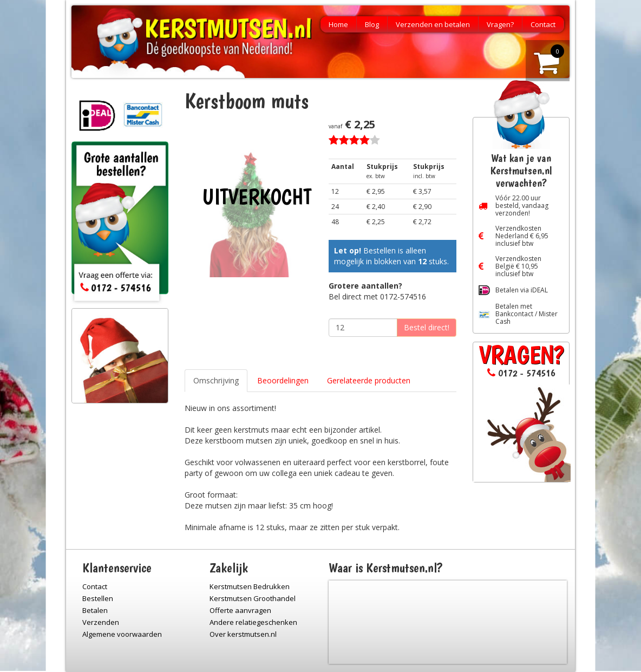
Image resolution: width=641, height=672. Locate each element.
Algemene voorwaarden (122, 634)
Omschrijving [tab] (216, 380)
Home (338, 24)
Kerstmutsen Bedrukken (250, 586)
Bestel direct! (427, 327)
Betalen (95, 610)
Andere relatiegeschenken (253, 622)
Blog (372, 24)
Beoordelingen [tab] (283, 380)
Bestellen (98, 598)
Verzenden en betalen (433, 24)
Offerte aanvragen (240, 610)
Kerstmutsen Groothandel (253, 598)
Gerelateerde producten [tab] (369, 380)
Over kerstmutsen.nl (243, 634)
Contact (543, 24)
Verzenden (101, 622)
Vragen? (500, 24)
